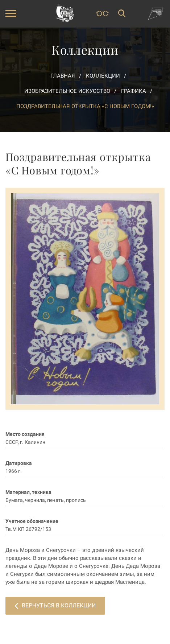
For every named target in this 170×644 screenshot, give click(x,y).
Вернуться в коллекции (55, 605)
